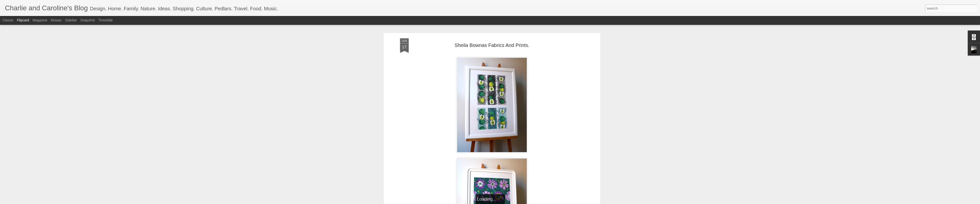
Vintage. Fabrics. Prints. (498, 77)
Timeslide (105, 20)
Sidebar (71, 20)
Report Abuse (520, 201)
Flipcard (23, 20)
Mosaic (56, 20)
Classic (8, 20)
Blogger (505, 201)
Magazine (40, 20)
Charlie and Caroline (512, 71)
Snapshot (88, 20)
